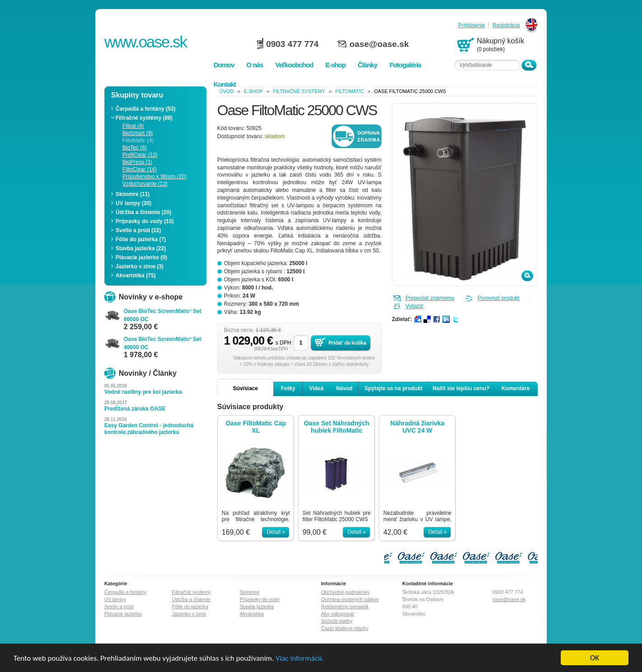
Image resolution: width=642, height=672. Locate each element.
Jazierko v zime (189, 614)
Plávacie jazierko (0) (141, 257)
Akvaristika (252, 614)
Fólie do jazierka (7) (141, 239)
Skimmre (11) (133, 194)
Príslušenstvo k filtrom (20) (154, 177)
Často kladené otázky (345, 628)
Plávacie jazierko (123, 614)
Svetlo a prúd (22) (138, 230)
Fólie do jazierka (190, 607)
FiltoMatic (350, 91)
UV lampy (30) (133, 203)
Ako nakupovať (338, 614)
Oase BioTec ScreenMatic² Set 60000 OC (163, 315)
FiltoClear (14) (140, 169)
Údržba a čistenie (191, 599)
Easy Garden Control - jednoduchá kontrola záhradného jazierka (149, 429)
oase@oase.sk (379, 44)
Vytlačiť (414, 306)
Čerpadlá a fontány (125, 592)
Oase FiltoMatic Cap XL (256, 427)
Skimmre (249, 592)
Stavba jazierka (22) (141, 248)
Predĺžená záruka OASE (135, 409)
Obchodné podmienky (345, 592)
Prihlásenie (472, 26)
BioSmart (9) (137, 133)
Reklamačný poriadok (345, 607)
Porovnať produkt (499, 298)
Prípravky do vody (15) (145, 221)
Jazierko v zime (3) (140, 266)
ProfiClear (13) (140, 155)
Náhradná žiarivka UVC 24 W (418, 427)
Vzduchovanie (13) (145, 184)
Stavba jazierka (257, 607)
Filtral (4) (133, 126)
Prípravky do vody (260, 599)
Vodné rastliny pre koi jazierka (143, 392)
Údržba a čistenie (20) (143, 212)
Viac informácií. (299, 659)
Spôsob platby (337, 621)
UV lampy (115, 599)
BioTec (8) (135, 148)
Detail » (276, 532)
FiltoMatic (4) (138, 140)
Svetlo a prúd (119, 607)
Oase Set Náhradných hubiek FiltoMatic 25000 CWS (337, 427)
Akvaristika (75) (136, 275)
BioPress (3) (137, 162)
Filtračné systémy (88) (144, 118)
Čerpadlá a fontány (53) (146, 109)
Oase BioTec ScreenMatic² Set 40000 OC (163, 343)
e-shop (253, 91)
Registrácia (506, 26)
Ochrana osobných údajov (350, 599)
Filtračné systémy (299, 91)
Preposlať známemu (430, 298)
